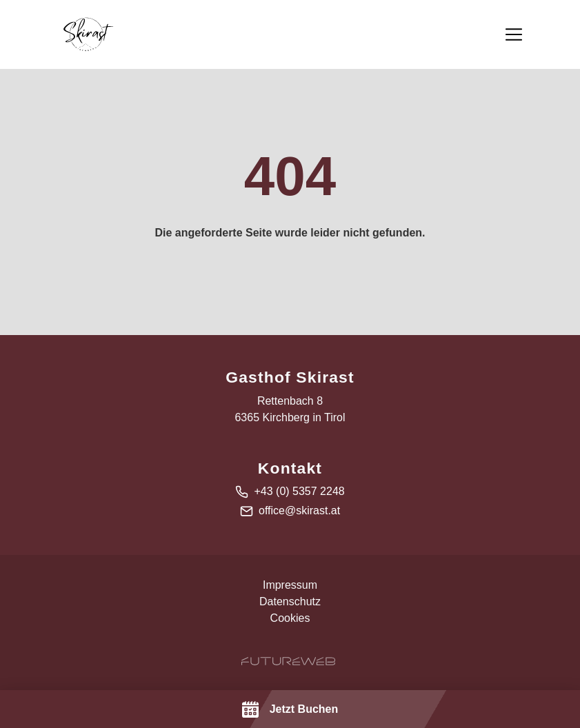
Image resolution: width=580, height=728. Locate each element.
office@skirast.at (299, 510)
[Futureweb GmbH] (288, 661)
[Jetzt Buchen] (290, 709)
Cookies (290, 618)
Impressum (290, 585)
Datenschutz (290, 601)
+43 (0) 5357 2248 (299, 491)
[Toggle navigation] (514, 34)
